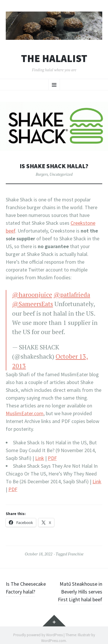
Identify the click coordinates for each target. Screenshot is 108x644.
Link (40, 458)
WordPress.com (54, 641)
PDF (52, 458)
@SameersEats (33, 304)
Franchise (76, 554)
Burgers (42, 174)
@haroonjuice (32, 295)
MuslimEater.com (25, 413)
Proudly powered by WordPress (38, 635)
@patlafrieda (72, 295)
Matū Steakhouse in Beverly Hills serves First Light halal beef (80, 592)
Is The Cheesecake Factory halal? (26, 588)
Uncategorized (61, 174)
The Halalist (54, 59)
